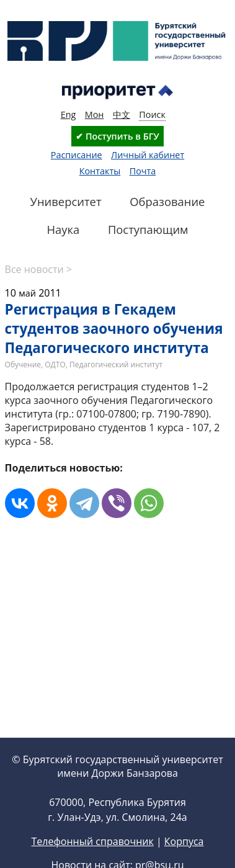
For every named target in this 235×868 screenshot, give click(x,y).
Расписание (77, 155)
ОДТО (55, 365)
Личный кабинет (148, 155)
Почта (143, 171)
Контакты (100, 171)
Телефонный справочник (92, 841)
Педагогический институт (116, 365)
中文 (122, 114)
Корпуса (184, 841)
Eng (69, 114)
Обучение (23, 365)
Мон (95, 114)
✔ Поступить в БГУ (117, 136)
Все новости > (38, 269)
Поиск (152, 114)
